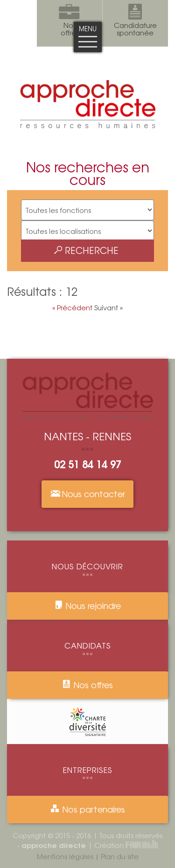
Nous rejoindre (88, 605)
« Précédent (73, 307)
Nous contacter (87, 494)
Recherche (86, 250)
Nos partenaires (87, 809)
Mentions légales (65, 856)
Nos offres (87, 685)
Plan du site (120, 856)
